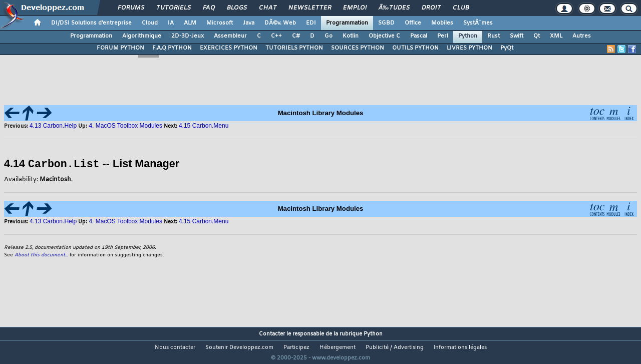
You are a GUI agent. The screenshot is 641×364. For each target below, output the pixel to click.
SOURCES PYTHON (358, 48)
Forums (131, 8)
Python (468, 36)
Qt (537, 36)
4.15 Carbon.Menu (204, 221)
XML (556, 36)
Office (413, 23)
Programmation (347, 23)
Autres (582, 36)
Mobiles (442, 23)
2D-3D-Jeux (188, 36)
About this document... (41, 255)
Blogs (237, 8)
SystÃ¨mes (478, 23)
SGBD (386, 23)
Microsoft (220, 23)
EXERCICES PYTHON (229, 48)
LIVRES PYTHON (469, 48)
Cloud (150, 23)
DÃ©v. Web (280, 23)
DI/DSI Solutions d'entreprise (91, 23)
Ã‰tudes (394, 8)
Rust (494, 36)
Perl (443, 36)
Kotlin (351, 36)
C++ (276, 36)
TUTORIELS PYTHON (294, 48)
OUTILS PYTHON (415, 48)
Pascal (419, 36)
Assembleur (230, 36)
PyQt (507, 48)
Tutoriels (174, 8)
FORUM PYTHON (120, 48)
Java (249, 23)
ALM (190, 23)
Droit (431, 8)
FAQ (209, 8)
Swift (517, 36)
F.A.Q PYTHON (172, 48)
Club (461, 8)
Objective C (384, 36)
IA (171, 23)
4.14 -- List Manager (92, 164)
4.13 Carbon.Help (54, 126)
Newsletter (310, 8)
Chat (268, 8)
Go (329, 36)
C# (296, 36)
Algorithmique (142, 36)
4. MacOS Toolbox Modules (125, 126)
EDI (311, 23)
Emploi (355, 8)
